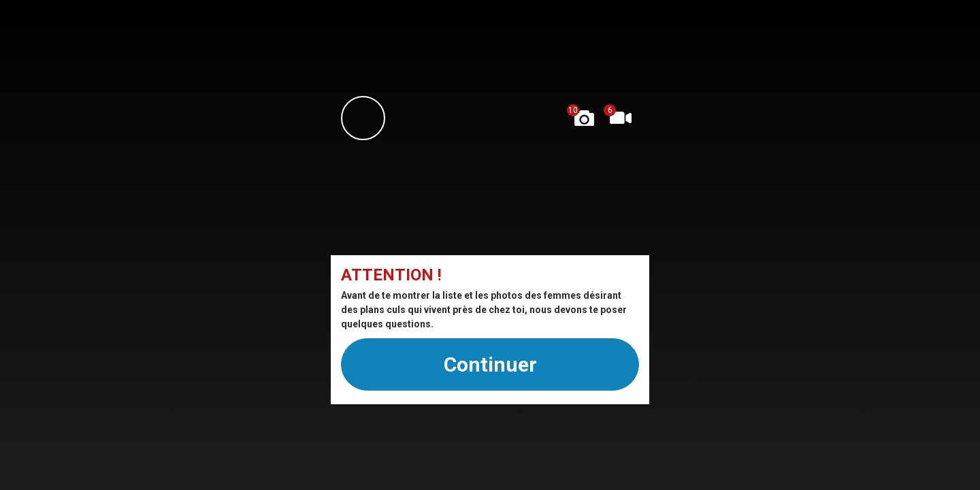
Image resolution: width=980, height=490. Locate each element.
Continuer (490, 364)
